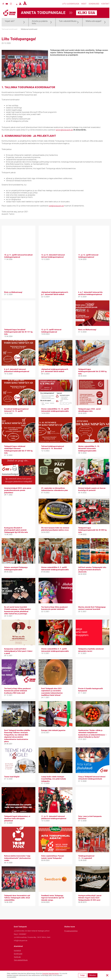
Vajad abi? (10, 21)
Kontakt (105, 4)
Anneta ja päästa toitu (40, 22)
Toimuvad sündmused (9, 29)
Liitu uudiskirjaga (71, 4)
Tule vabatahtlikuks (68, 21)
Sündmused (94, 4)
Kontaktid (17, 950)
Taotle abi (17, 957)
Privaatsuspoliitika (71, 931)
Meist (84, 4)
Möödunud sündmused (29, 29)
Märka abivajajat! (94, 21)
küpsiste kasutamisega (50, 973)
